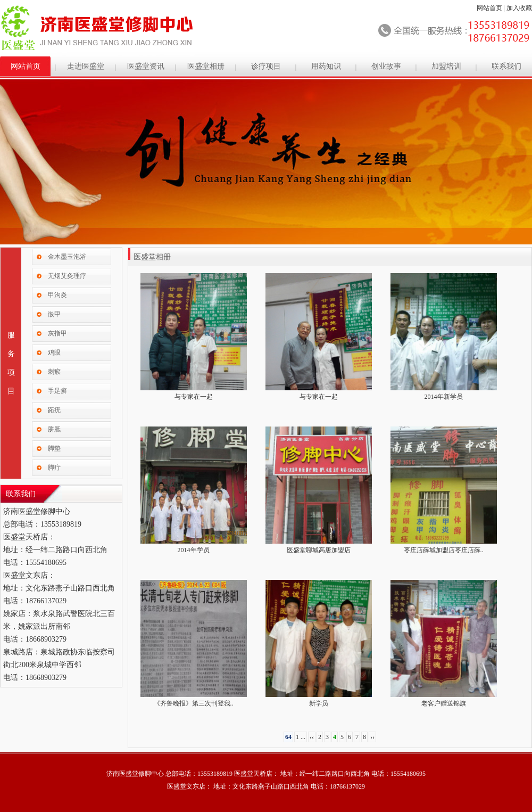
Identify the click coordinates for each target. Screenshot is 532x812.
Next (522, 157)
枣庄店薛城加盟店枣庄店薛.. (444, 550)
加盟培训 (446, 66)
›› (372, 737)
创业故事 (386, 66)
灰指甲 (57, 333)
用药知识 (326, 66)
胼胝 (54, 429)
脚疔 (54, 467)
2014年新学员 (444, 397)
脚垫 (54, 448)
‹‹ (312, 737)
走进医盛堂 (86, 66)
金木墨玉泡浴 (67, 257)
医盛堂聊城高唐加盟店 (319, 550)
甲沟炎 (57, 295)
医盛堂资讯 (146, 66)
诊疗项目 (266, 66)
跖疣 (54, 410)
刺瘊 (54, 372)
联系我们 (506, 66)
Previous (10, 157)
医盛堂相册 (206, 66)
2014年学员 (194, 550)
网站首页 (489, 8)
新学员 (319, 703)
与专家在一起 (194, 397)
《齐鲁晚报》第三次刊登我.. (194, 703)
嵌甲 (54, 314)
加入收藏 (519, 8)
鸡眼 (54, 352)
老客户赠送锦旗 (444, 703)
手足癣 (57, 391)
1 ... (301, 737)
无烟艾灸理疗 (67, 276)
